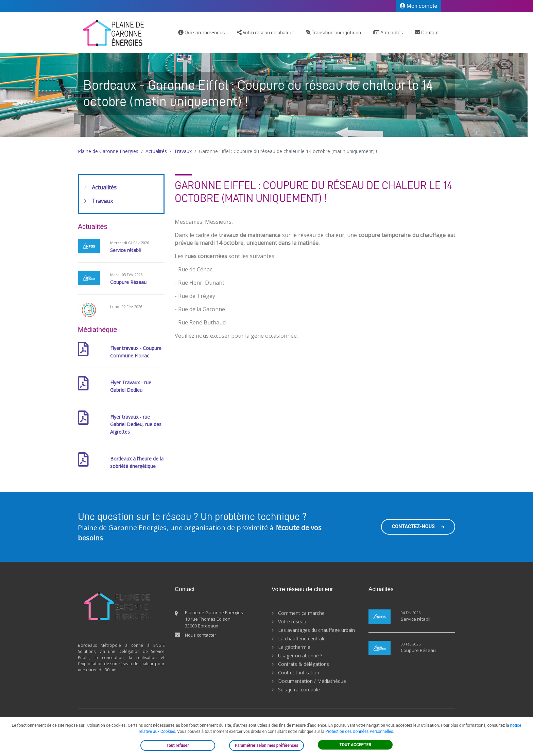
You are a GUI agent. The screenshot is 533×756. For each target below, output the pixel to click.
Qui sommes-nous (201, 32)
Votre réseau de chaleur (265, 32)
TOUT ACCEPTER (356, 745)
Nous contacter (201, 635)
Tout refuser (178, 745)
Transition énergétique (333, 32)
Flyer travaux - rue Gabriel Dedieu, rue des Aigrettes (136, 424)
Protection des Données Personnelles (359, 732)
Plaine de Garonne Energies (108, 151)
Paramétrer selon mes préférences (267, 745)
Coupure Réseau (128, 282)
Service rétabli (125, 250)
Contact (427, 32)
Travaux (183, 151)
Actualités (388, 32)
